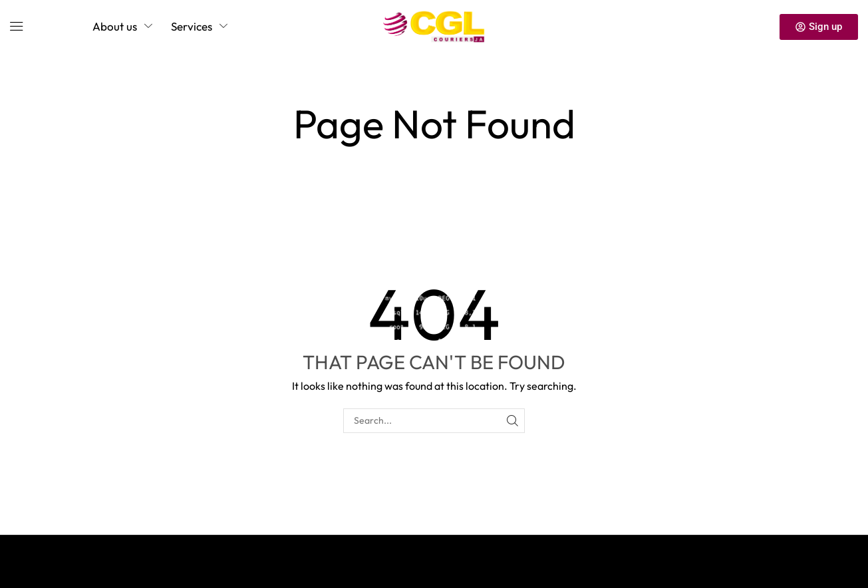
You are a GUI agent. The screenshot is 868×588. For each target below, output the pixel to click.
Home (403, 87)
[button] (17, 27)
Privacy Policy (60, 555)
